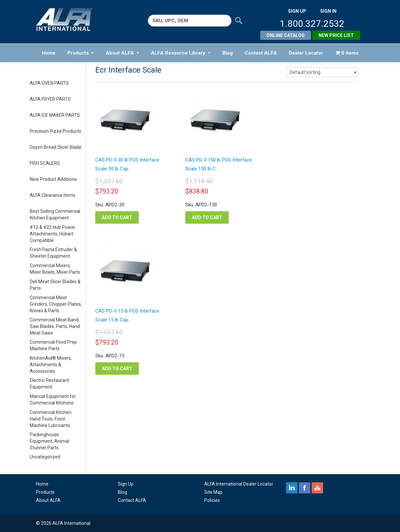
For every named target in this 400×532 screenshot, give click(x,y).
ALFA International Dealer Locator (239, 484)
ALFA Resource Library (181, 53)
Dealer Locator (306, 53)
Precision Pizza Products (55, 131)
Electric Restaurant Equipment (49, 384)
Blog (227, 53)
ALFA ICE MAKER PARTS (55, 115)
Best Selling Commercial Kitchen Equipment (55, 215)
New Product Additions (53, 179)
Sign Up (126, 484)
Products (81, 53)
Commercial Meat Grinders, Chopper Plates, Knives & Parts (56, 304)
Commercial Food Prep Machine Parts (53, 345)
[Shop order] (322, 72)
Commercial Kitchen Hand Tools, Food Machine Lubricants (51, 419)
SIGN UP (297, 11)
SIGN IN (328, 11)
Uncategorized (45, 457)
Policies (212, 500)
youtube (317, 488)
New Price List (336, 35)
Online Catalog (286, 35)
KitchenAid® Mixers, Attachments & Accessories (51, 365)
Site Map (213, 492)
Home (49, 53)
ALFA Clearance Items (53, 195)
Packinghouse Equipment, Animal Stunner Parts (49, 441)
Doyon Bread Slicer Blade (56, 147)
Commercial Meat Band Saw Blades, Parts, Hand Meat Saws (55, 326)
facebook (305, 488)
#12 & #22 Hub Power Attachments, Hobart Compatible (53, 234)
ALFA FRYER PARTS (50, 99)
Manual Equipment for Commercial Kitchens (53, 400)
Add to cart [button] (117, 217)
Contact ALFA (261, 53)
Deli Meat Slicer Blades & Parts (55, 285)
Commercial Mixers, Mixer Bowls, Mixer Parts (55, 269)
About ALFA (122, 53)
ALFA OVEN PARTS (49, 83)
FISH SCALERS (45, 163)
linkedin (292, 488)
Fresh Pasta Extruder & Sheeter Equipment (53, 253)
